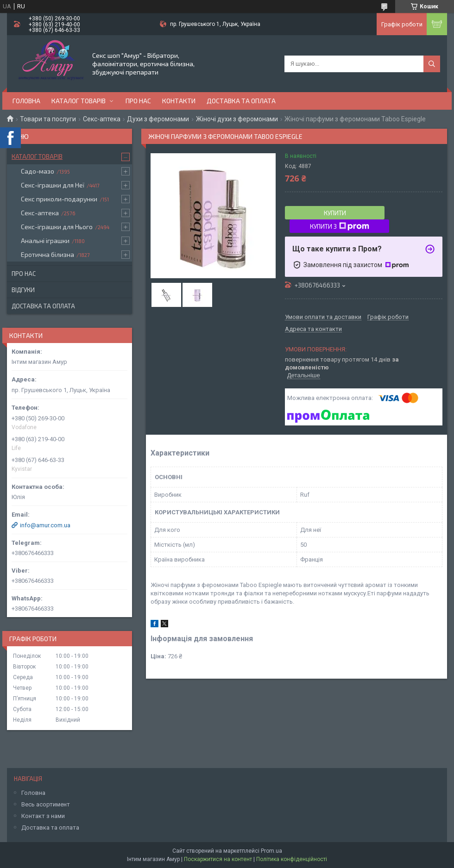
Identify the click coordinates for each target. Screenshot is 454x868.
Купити (335, 213)
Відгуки (23, 290)
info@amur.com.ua (45, 525)
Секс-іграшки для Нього (57, 227)
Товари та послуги (48, 119)
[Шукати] (432, 64)
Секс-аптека (102, 119)
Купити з (340, 226)
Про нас (138, 101)
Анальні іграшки (45, 240)
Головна (26, 101)
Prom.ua (271, 851)
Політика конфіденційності (292, 859)
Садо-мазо (38, 171)
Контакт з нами (43, 816)
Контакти (179, 101)
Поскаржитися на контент (218, 859)
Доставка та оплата (241, 101)
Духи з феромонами (158, 119)
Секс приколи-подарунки (59, 199)
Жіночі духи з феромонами (237, 119)
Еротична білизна (47, 254)
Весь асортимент (46, 804)
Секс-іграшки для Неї (53, 185)
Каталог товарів (79, 101)
